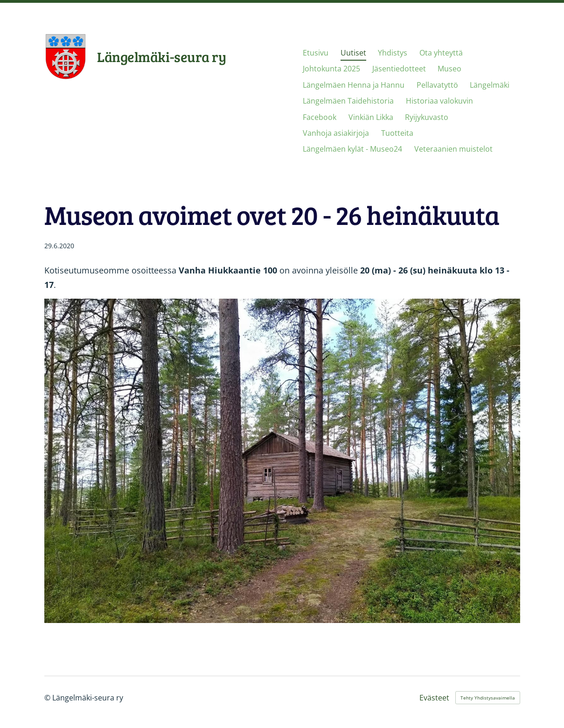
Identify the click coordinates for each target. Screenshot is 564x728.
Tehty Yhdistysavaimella (488, 698)
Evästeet (434, 698)
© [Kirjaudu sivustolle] (48, 698)
